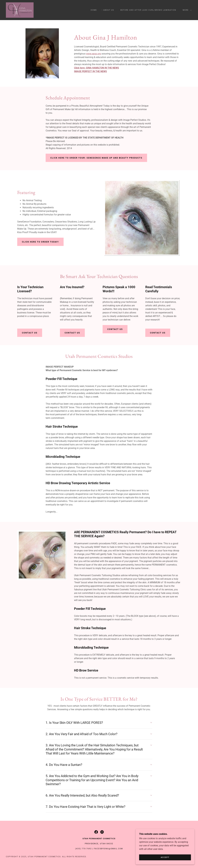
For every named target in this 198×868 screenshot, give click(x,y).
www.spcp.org (93, 54)
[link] (20, 10)
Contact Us (30, 333)
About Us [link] (109, 10)
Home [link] (94, 10)
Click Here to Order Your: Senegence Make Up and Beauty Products (96, 158)
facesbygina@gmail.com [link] (108, 849)
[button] (187, 10)
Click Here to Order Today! (40, 242)
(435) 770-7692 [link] (83, 849)
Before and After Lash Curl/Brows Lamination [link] (148, 10)
